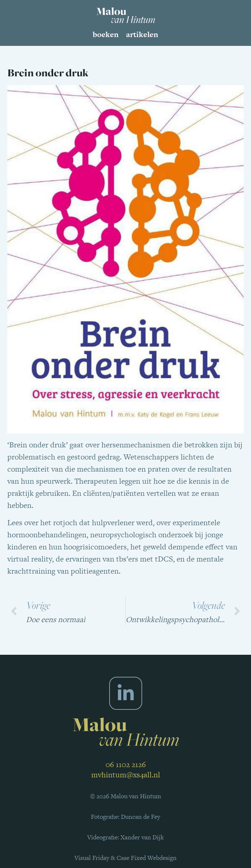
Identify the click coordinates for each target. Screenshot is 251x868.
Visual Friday (92, 858)
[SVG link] (126, 15)
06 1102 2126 (126, 764)
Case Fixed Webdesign (147, 858)
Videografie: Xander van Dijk (125, 837)
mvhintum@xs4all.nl (126, 775)
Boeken (106, 34)
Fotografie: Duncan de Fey (125, 817)
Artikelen (142, 34)
